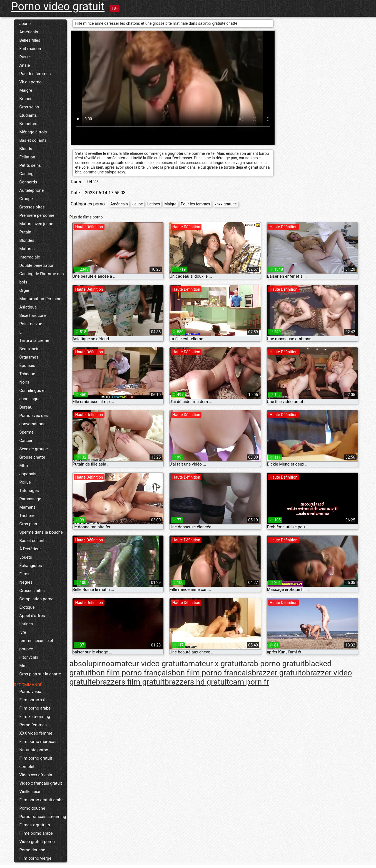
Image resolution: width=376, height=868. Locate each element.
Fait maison (30, 49)
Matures (27, 249)
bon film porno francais (212, 673)
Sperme (27, 432)
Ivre (23, 632)
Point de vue (31, 324)
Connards (28, 182)
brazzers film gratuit (130, 682)
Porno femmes (33, 725)
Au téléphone (32, 190)
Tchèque (27, 374)
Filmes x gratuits (35, 825)
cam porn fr (249, 682)
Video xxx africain (36, 775)
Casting (27, 174)
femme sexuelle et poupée (36, 645)
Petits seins (30, 165)
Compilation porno (37, 599)
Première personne (37, 215)
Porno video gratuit (58, 7)
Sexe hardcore (33, 315)
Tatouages (29, 491)
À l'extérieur (30, 549)
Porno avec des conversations (34, 420)
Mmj (24, 666)
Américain (29, 32)
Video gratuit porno (37, 842)
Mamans (28, 507)
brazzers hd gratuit (197, 682)
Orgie (24, 290)
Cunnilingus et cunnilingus (33, 395)
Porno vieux (30, 692)
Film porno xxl (33, 700)
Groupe (26, 199)
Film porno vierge (35, 858)
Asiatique (28, 307)
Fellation (27, 157)
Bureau (26, 407)
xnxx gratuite (226, 204)
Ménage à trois (33, 132)
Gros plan (28, 524)
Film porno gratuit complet (36, 762)
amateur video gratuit (147, 664)
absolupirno (90, 664)
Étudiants (28, 115)
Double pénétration (37, 265)
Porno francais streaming (43, 817)
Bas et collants (33, 140)
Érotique (27, 607)
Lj (21, 332)
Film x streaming (35, 717)
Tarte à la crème (34, 340)
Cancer (26, 441)
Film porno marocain (39, 742)
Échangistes (31, 566)
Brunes (26, 99)
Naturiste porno (34, 750)
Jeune (25, 24)
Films (24, 574)
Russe (25, 57)
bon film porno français (132, 673)
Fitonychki (29, 657)
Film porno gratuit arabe (42, 800)
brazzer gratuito (279, 673)
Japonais (28, 474)
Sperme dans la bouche (41, 532)
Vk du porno (31, 82)
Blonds (26, 149)
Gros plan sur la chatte (40, 674)
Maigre (26, 90)
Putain (25, 232)
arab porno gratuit (274, 664)
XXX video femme (36, 733)
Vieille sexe (30, 792)
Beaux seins (31, 349)
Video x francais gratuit (41, 783)
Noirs (24, 382)
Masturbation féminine (40, 299)
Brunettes (28, 124)
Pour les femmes (35, 74)
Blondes (27, 240)
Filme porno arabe (36, 833)
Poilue (25, 482)
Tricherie (28, 516)
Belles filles (30, 40)
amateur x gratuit (213, 664)
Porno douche (32, 808)
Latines (26, 624)
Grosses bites (32, 207)
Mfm (24, 466)
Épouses (27, 365)
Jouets (26, 557)
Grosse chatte (32, 457)
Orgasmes (29, 357)
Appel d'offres (32, 616)
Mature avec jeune (36, 224)
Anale (25, 65)
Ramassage (30, 499)
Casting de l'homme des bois (42, 278)
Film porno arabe (35, 708)
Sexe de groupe (34, 449)
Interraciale (30, 257)
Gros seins (29, 107)
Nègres (26, 582)
